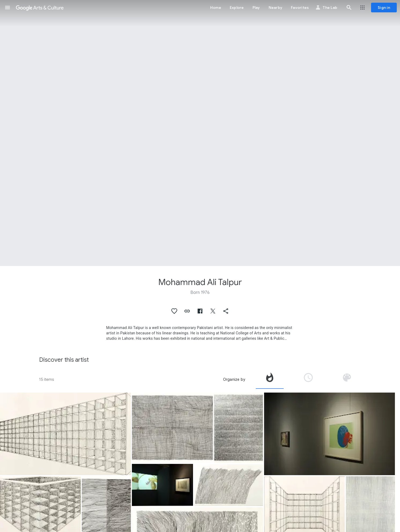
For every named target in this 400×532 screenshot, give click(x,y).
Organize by (234, 379)
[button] (8, 8)
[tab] (270, 379)
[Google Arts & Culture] (40, 8)
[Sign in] (384, 8)
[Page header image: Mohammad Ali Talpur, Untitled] (200, 133)
